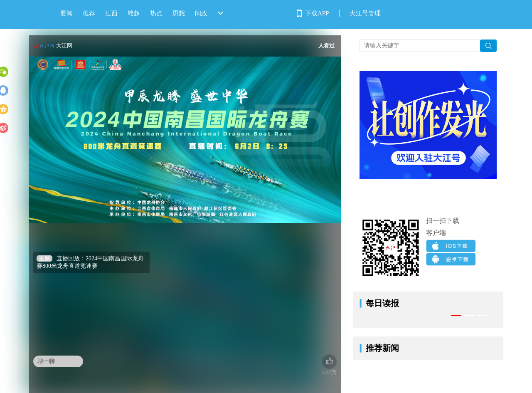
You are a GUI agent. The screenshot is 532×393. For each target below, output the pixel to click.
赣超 (134, 13)
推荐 (89, 13)
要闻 (66, 13)
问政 (201, 13)
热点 (156, 13)
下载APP (317, 13)
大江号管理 (365, 13)
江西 (111, 13)
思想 (179, 13)
